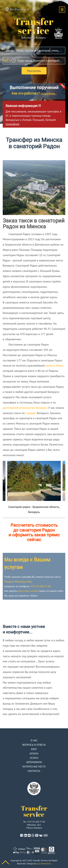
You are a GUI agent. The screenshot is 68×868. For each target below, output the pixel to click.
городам (31, 413)
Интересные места (34, 767)
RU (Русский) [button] (17, 9)
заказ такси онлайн (28, 591)
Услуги (34, 758)
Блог (34, 749)
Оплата (34, 754)
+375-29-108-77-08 (40, 586)
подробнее (13, 124)
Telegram (9, 582)
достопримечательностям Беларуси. (25, 408)
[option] (34, 481)
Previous (5, 92)
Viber (29, 582)
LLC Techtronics (44, 864)
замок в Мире (54, 365)
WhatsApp (20, 582)
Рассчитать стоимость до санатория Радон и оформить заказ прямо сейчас (34, 532)
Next (63, 92)
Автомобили (34, 762)
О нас (34, 740)
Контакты (34, 771)
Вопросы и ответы (34, 745)
